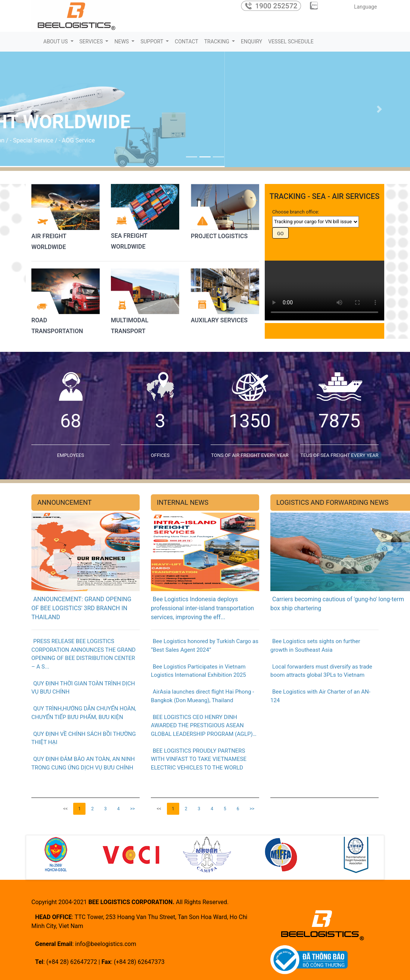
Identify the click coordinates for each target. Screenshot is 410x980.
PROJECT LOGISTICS (219, 236)
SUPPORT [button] (152, 42)
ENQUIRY (251, 42)
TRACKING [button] (218, 42)
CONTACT (187, 42)
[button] (31, 109)
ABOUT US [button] (56, 42)
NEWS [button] (122, 42)
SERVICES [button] (92, 42)
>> (132, 809)
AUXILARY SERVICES (219, 320)
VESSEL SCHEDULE (291, 42)
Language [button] (366, 7)
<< (65, 809)
